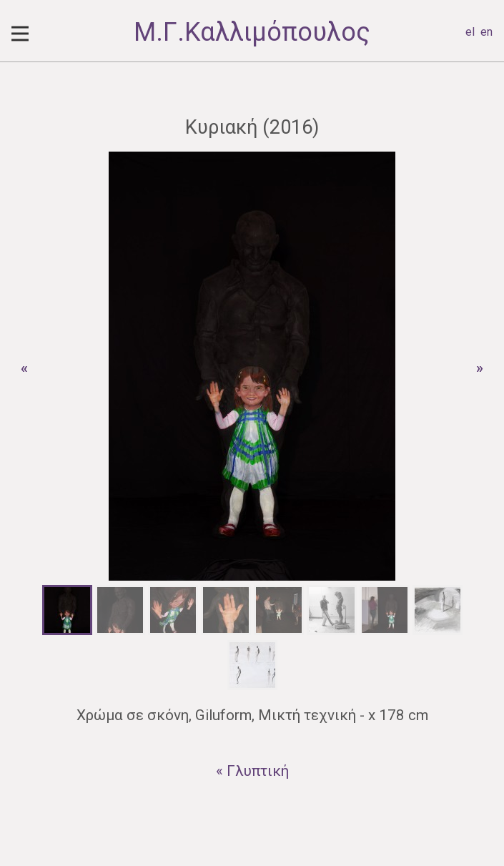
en (486, 32)
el (470, 32)
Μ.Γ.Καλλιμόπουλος (252, 32)
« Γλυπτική (252, 771)
